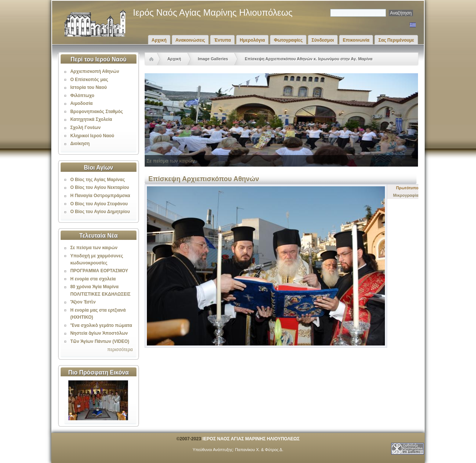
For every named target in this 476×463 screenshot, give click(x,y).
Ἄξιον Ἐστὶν (83, 302)
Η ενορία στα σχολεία (93, 279)
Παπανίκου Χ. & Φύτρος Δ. (259, 450)
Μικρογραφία (406, 195)
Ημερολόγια (253, 40)
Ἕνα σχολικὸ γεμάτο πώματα (101, 325)
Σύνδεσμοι (323, 40)
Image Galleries (213, 59)
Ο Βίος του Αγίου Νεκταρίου (100, 187)
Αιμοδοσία (81, 103)
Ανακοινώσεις (190, 40)
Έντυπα (222, 40)
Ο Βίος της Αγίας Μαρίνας (98, 180)
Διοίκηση (80, 144)
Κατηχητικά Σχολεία (91, 119)
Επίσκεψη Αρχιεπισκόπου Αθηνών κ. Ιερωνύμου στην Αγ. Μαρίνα (308, 59)
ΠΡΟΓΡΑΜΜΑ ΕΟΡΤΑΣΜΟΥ (99, 271)
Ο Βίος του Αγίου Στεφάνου (99, 204)
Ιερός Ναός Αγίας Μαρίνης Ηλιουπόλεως (213, 12)
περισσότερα (120, 350)
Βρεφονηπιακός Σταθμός (97, 112)
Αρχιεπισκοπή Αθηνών (95, 71)
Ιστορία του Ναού (89, 87)
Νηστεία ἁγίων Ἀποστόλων (99, 333)
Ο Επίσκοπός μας (89, 80)
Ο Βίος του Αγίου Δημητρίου (100, 212)
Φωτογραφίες (288, 40)
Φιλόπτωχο (82, 96)
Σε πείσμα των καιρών (94, 248)
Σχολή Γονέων (86, 128)
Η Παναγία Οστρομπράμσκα (100, 196)
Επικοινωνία (356, 40)
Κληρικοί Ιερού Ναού (92, 136)
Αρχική (159, 40)
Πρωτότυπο (407, 188)
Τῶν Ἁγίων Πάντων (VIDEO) (100, 341)
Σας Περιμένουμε (396, 40)
